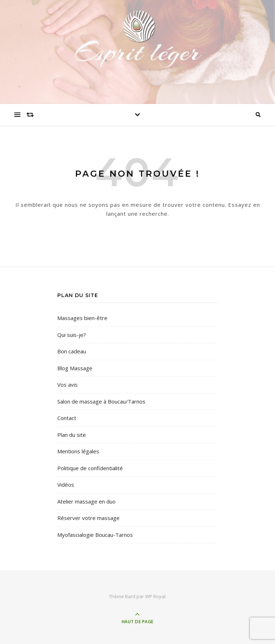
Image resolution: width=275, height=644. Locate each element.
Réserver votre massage (88, 518)
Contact (67, 418)
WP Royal (155, 596)
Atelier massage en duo (86, 501)
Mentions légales (78, 451)
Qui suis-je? (72, 335)
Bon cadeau (72, 351)
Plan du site (72, 435)
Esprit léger (137, 52)
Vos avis (67, 385)
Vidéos (66, 485)
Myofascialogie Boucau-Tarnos (95, 535)
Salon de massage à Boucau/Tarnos (101, 401)
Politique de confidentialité (90, 468)
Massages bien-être (82, 318)
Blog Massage (75, 368)
